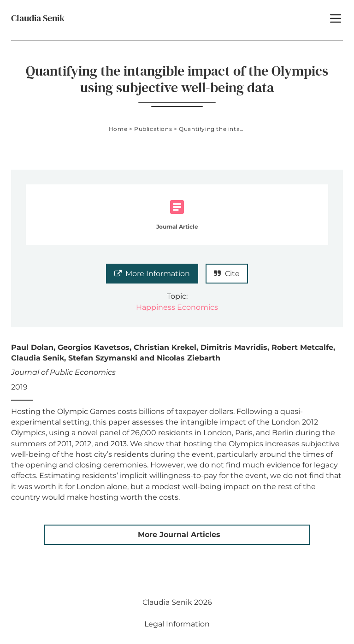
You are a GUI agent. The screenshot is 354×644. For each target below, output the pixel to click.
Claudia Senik (38, 18)
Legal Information (177, 624)
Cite (227, 274)
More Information (152, 274)
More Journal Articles (179, 535)
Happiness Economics (177, 307)
